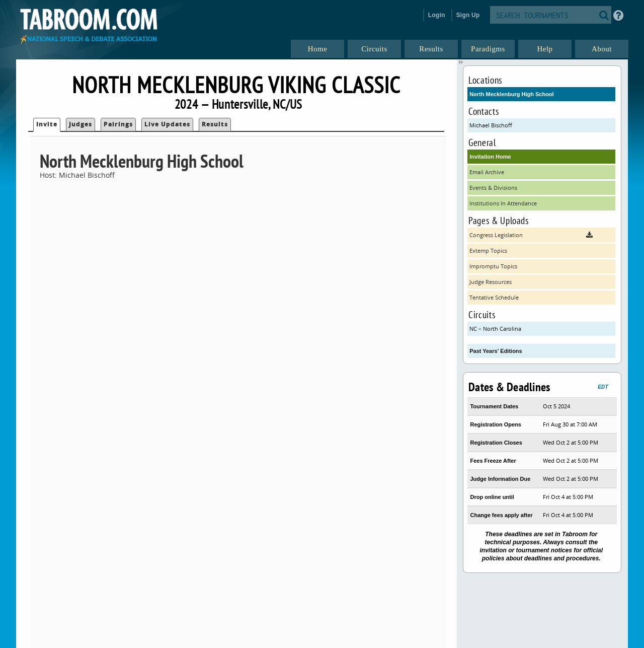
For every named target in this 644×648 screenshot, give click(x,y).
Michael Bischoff (491, 125)
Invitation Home (490, 157)
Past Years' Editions (496, 351)
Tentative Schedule (494, 297)
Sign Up (468, 15)
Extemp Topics (488, 250)
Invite (47, 124)
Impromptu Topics (493, 266)
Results (215, 124)
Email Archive (487, 172)
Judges (80, 124)
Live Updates (167, 124)
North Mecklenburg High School (511, 94)
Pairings (118, 124)
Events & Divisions (493, 188)
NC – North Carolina (495, 329)
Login (437, 15)
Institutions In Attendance (503, 203)
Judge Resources (491, 282)
